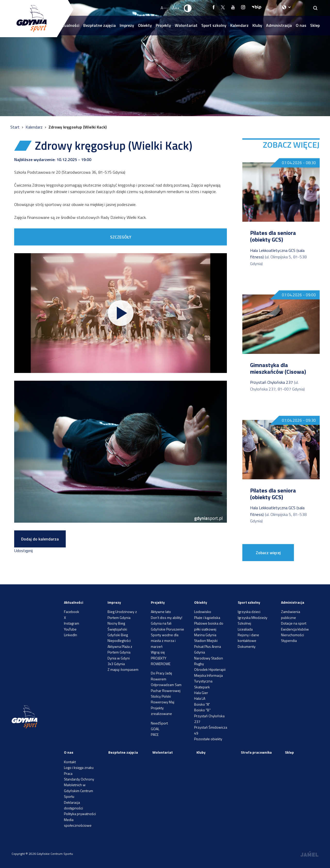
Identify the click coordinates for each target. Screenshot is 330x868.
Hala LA (200, 698)
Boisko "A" (202, 704)
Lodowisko (203, 612)
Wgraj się (158, 652)
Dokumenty (247, 646)
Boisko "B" (202, 710)
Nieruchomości (292, 635)
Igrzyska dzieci (249, 612)
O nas (301, 25)
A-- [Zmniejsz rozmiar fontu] (164, 8)
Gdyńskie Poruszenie (167, 629)
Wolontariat (186, 25)
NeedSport (159, 723)
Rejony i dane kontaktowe (248, 638)
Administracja (279, 25)
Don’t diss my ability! (167, 618)
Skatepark (202, 687)
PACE (155, 734)
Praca (68, 773)
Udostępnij (23, 551)
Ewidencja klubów (295, 629)
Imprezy (127, 25)
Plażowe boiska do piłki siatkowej (209, 626)
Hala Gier (201, 693)
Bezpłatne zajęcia (100, 25)
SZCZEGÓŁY (121, 237)
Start (15, 127)
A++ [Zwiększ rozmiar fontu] (176, 8)
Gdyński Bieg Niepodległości (119, 638)
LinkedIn (71, 635)
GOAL (155, 729)
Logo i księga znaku (79, 767)
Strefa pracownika (256, 752)
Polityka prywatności (80, 814)
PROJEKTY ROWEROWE (161, 661)
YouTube (70, 629)
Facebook (72, 612)
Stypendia (289, 640)
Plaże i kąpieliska (207, 618)
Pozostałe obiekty (208, 739)
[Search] (315, 8)
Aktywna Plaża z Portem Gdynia (120, 649)
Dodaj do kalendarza (40, 539)
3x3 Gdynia (116, 664)
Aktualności (74, 602)
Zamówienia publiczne (291, 614)
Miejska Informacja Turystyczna (208, 678)
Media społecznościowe (78, 822)
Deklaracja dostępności (73, 805)
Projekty (163, 25)
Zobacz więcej (268, 553)
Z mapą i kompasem (123, 669)
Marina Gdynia (205, 635)
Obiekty (145, 25)
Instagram (72, 623)
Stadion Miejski (206, 640)
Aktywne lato (161, 612)
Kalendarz (239, 25)
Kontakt (70, 762)
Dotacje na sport (294, 623)
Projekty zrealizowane (161, 711)
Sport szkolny (214, 25)
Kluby (257, 25)
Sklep (315, 25)
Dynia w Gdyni (119, 658)
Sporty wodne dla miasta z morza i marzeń (165, 641)
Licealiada (245, 629)
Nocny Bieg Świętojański (117, 626)
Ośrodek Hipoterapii (210, 669)
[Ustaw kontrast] (188, 8)
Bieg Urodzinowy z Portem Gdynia (122, 614)
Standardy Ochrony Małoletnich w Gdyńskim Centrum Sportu (79, 788)
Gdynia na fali (161, 623)
